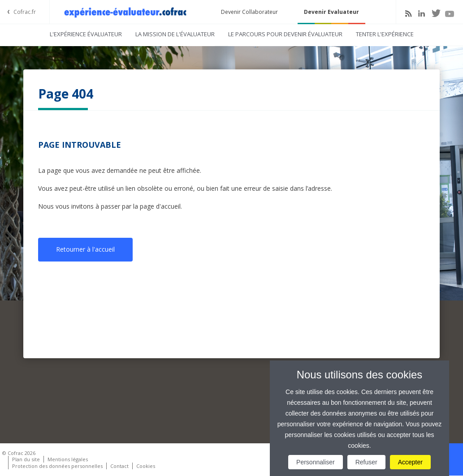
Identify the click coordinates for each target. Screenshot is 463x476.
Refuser (366, 462)
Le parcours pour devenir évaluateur (285, 34)
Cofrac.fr (25, 12)
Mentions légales (68, 459)
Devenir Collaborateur (249, 12)
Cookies (146, 466)
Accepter (410, 462)
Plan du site (26, 459)
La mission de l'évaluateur (175, 34)
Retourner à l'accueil (85, 249)
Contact (119, 466)
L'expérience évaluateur (86, 34)
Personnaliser (316, 462)
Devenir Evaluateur (331, 12)
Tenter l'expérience (385, 34)
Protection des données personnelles (57, 466)
